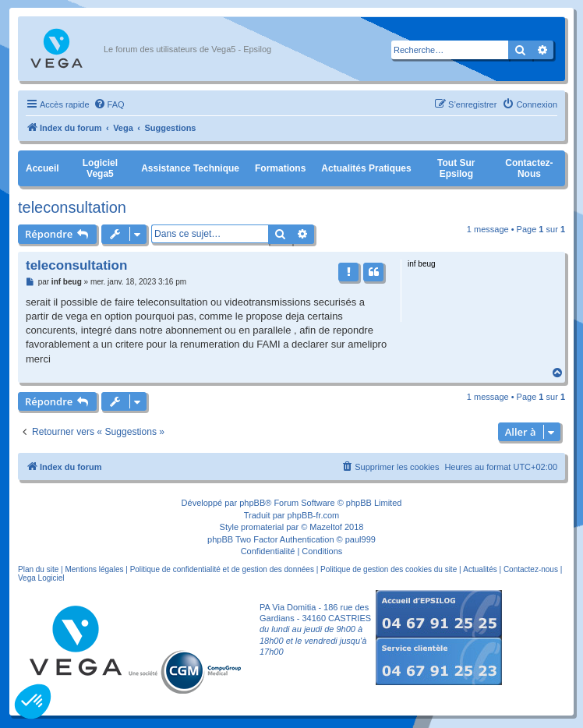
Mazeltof (326, 527)
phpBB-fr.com (314, 515)
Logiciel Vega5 (100, 168)
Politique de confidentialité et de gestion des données (222, 569)
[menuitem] (109, 104)
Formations (280, 168)
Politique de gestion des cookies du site (389, 569)
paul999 (360, 539)
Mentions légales (94, 569)
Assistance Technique (190, 168)
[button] (33, 701)
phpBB (252, 503)
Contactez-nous (529, 168)
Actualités (480, 569)
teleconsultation (72, 207)
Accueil (42, 168)
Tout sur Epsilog (456, 168)
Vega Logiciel (41, 578)
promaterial (262, 527)
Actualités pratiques (366, 168)
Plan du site (38, 569)
